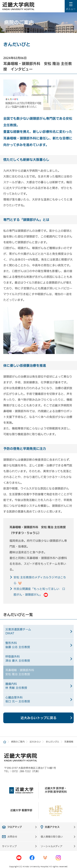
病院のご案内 (18, 742)
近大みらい (35, 742)
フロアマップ (14, 827)
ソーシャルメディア (52, 846)
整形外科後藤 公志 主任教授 (18, 645)
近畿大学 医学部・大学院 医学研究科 (56, 790)
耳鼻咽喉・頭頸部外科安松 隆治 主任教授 (20, 672)
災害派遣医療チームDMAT (18, 631)
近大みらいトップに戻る (38, 718)
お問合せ (12, 837)
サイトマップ (9, 846)
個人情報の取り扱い (52, 837)
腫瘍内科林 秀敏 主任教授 (16, 686)
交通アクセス (52, 827)
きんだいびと (53, 742)
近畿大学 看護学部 (21, 810)
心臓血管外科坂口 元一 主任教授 (18, 700)
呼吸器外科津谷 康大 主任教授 (18, 659)
